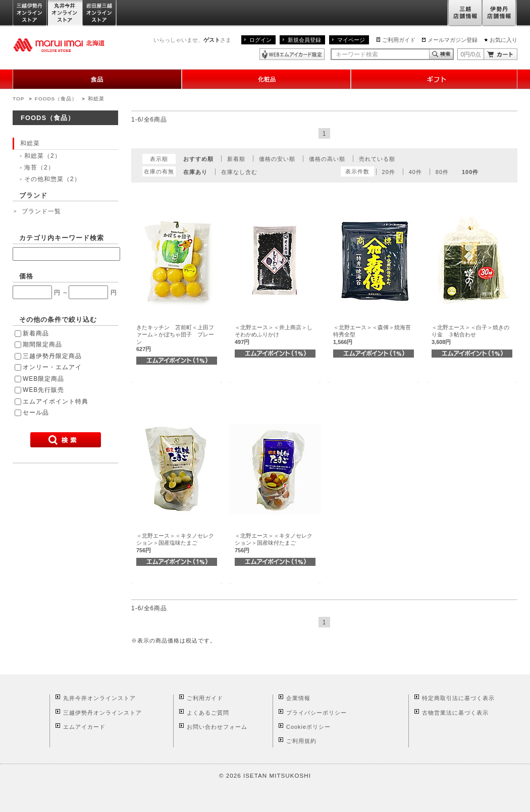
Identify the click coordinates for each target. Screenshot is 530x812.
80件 (442, 172)
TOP (18, 99)
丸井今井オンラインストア (65, 13)
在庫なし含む (239, 172)
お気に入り (503, 40)
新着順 (236, 159)
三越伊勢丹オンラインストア (30, 13)
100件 (470, 172)
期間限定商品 (42, 344)
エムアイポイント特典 (56, 401)
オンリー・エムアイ (52, 367)
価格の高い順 (327, 159)
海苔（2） (39, 167)
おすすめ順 (198, 159)
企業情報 (298, 698)
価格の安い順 (277, 159)
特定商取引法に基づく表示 (458, 698)
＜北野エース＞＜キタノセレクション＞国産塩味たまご (175, 543)
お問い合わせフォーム (217, 727)
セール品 (36, 413)
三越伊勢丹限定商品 (52, 356)
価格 (26, 276)
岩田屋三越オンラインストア (100, 13)
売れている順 (377, 159)
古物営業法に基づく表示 (455, 713)
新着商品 (36, 333)
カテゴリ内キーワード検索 (62, 238)
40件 (415, 172)
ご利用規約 (301, 741)
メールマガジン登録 (453, 40)
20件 (389, 172)
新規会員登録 (304, 40)
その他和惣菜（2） (52, 179)
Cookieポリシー (308, 727)
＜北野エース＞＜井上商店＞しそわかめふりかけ (274, 335)
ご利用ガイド (399, 40)
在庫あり (195, 172)
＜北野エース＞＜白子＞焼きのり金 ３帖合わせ (470, 335)
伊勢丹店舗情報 (500, 13)
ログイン (260, 40)
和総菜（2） (43, 156)
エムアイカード (84, 727)
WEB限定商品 (43, 379)
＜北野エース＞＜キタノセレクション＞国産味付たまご (274, 543)
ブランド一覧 (41, 211)
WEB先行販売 (43, 390)
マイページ (351, 40)
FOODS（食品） (56, 99)
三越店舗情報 (465, 13)
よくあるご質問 (208, 713)
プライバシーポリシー (316, 713)
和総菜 (96, 99)
